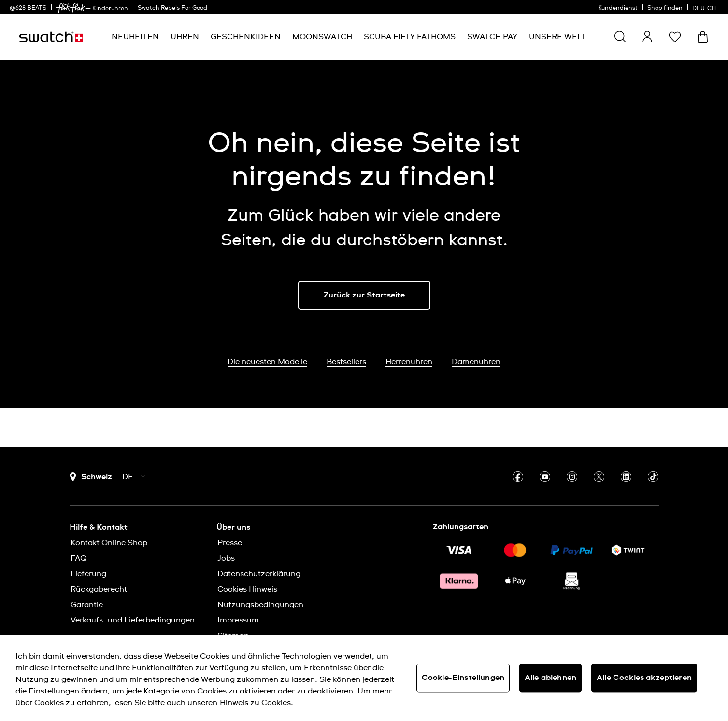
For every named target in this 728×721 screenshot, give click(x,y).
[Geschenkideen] (246, 37)
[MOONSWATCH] (322, 37)
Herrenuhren (409, 362)
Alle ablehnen (550, 678)
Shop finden (665, 8)
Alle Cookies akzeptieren (644, 678)
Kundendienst (618, 8)
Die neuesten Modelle (267, 362)
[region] (364, 678)
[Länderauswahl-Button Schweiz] (91, 477)
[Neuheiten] (135, 37)
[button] (675, 37)
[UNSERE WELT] (557, 37)
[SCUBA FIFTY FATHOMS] (410, 37)
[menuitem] (135, 37)
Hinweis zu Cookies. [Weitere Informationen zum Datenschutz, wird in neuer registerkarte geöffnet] (257, 703)
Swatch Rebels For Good (172, 8)
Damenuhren (476, 362)
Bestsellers (346, 362)
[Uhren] (185, 37)
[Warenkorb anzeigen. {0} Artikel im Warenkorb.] (703, 37)
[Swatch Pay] (492, 37)
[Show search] (620, 37)
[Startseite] (51, 37)
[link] (71, 8)
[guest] (647, 37)
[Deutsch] (705, 7)
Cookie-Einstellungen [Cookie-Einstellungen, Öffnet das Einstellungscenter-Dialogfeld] (463, 678)
